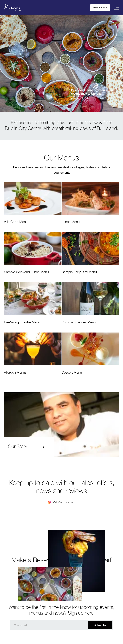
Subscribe (100, 625)
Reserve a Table (100, 8)
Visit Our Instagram (64, 502)
